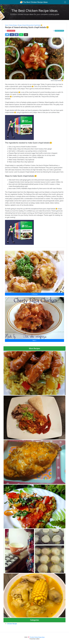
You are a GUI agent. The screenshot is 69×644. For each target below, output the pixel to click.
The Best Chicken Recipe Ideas (34, 2)
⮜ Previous (34, 294)
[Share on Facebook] (12, 35)
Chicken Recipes (13, 25)
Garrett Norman (11, 31)
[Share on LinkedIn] (17, 35)
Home (7, 25)
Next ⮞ (34, 340)
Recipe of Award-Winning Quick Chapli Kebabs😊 (30, 25)
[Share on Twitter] (7, 35)
